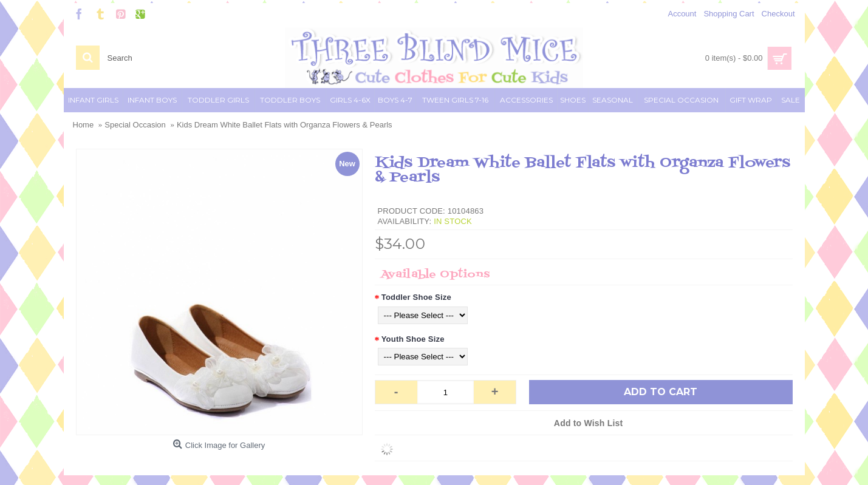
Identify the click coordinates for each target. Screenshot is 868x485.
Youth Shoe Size (413, 339)
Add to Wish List (589, 423)
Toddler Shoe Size (416, 297)
